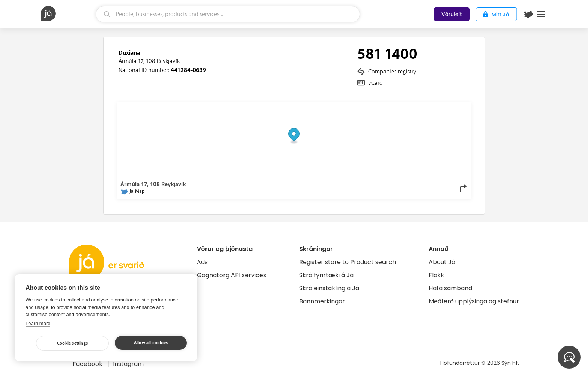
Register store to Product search (348, 262)
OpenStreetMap (417, 107)
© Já (391, 107)
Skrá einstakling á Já (329, 288)
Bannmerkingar (322, 301)
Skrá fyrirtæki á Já (326, 275)
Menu (541, 14)
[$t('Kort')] (528, 14)
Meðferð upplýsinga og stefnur (474, 301)
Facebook (88, 364)
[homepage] (67, 13)
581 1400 (387, 54)
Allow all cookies (151, 343)
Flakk (436, 275)
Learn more (38, 323)
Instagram (128, 364)
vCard (376, 83)
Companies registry (392, 72)
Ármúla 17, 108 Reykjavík (149, 61)
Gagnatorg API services (232, 275)
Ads (202, 262)
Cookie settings (72, 343)
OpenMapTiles (453, 107)
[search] (228, 14)
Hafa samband (450, 288)
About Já (442, 262)
